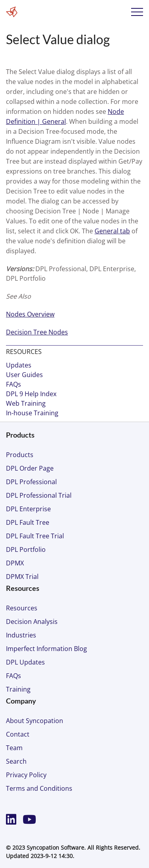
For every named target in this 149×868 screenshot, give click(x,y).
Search (16, 761)
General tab (112, 231)
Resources (22, 608)
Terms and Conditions (39, 788)
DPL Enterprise (28, 509)
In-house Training (32, 413)
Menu (137, 12)
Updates (19, 365)
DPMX (15, 563)
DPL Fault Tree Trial (35, 536)
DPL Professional (31, 482)
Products (20, 455)
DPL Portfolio (26, 549)
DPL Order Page (30, 468)
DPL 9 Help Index (31, 394)
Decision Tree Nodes (37, 332)
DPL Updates (25, 662)
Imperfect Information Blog (46, 649)
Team (14, 748)
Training (18, 689)
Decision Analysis (32, 622)
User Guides (24, 375)
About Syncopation (35, 721)
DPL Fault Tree (28, 522)
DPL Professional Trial (39, 495)
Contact (18, 734)
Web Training (26, 403)
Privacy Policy (26, 775)
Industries (21, 635)
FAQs (14, 384)
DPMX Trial (22, 577)
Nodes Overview (30, 314)
